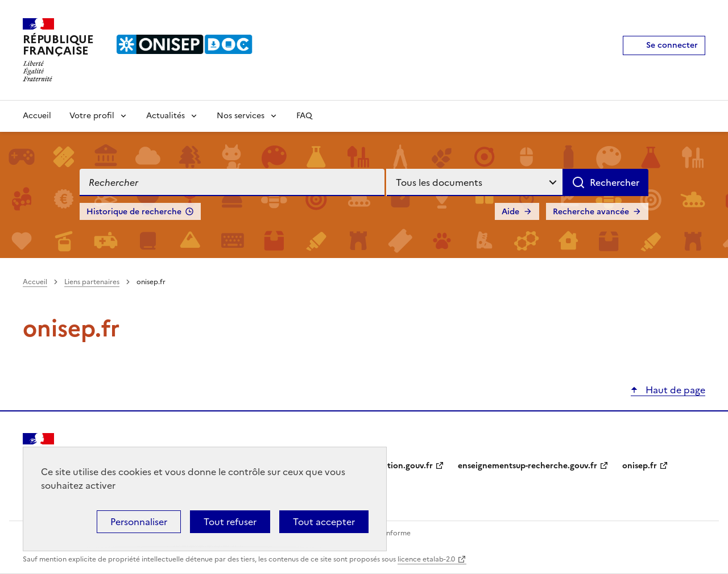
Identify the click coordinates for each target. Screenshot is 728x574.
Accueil (37, 116)
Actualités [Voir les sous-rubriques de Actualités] (166, 116)
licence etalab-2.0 (426, 559)
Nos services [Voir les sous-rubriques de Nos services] (241, 116)
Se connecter (672, 45)
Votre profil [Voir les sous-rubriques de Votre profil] (92, 116)
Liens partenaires (92, 282)
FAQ (304, 116)
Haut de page (674, 390)
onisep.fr (640, 466)
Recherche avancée (591, 212)
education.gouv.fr (398, 466)
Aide (510, 212)
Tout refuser (230, 522)
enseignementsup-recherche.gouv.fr (528, 466)
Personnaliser (139, 522)
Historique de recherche (134, 212)
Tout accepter (324, 522)
